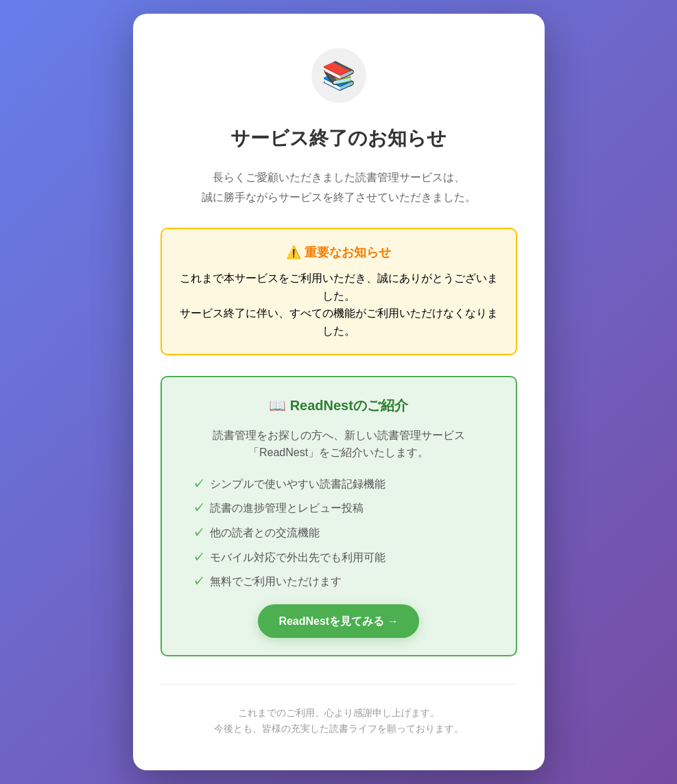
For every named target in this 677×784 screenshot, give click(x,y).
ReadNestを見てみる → (338, 621)
